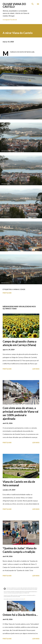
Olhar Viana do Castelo (14, 5)
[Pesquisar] (33, 4)
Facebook (14, 20)
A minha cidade (19, 289)
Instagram (6, 20)
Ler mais (36, 369)
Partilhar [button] (7, 293)
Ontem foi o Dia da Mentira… (20, 615)
